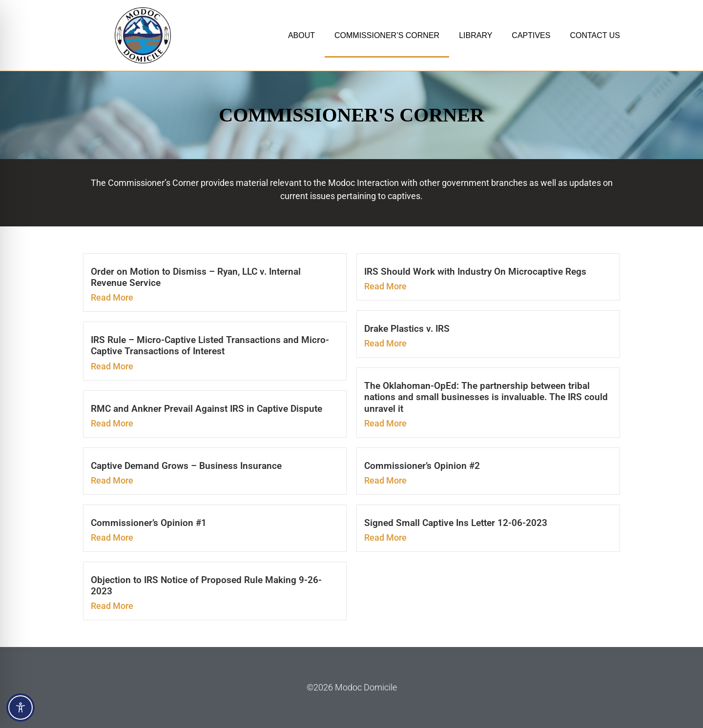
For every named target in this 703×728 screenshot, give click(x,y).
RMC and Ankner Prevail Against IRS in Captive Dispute (207, 409)
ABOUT (301, 35)
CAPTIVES (531, 35)
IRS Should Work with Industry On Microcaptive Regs (475, 272)
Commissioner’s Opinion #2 (422, 466)
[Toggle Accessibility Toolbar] (21, 708)
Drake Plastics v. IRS (407, 329)
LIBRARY (476, 35)
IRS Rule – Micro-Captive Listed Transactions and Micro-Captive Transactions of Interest (210, 345)
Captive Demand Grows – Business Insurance (186, 466)
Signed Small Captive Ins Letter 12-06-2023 (456, 523)
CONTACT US (595, 35)
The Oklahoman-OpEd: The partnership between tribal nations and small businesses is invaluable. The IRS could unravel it (486, 397)
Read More (112, 297)
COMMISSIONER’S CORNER (387, 35)
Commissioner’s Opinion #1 (149, 523)
